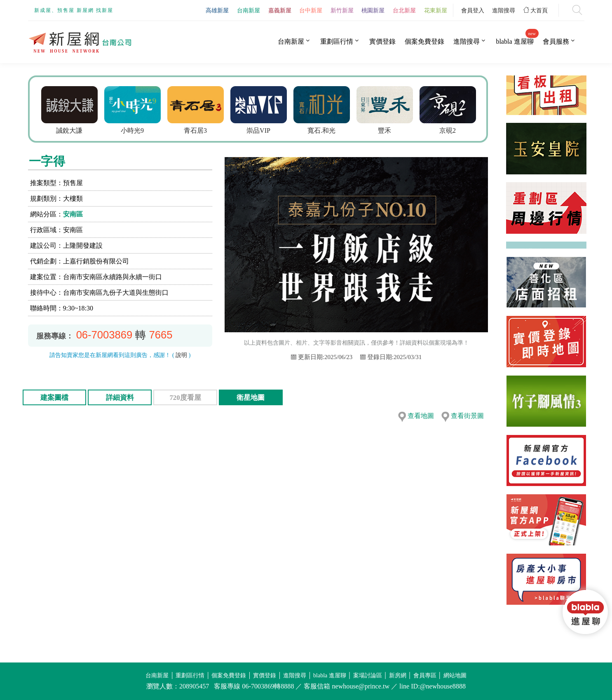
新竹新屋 (342, 10)
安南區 (73, 214)
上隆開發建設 (83, 245)
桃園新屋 (373, 10)
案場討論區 (368, 675)
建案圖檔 (54, 398)
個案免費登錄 (424, 41)
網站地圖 (455, 675)
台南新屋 (249, 10)
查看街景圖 (467, 416)
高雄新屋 (217, 10)
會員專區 (425, 675)
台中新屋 (311, 10)
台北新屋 (404, 10)
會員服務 (556, 41)
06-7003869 (104, 335)
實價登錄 (382, 41)
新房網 (398, 675)
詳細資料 (120, 398)
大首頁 (536, 10)
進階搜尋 (504, 10)
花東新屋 (436, 10)
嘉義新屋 (280, 10)
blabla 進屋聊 (515, 41)
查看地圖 (421, 416)
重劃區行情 (337, 41)
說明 (181, 355)
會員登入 (473, 10)
